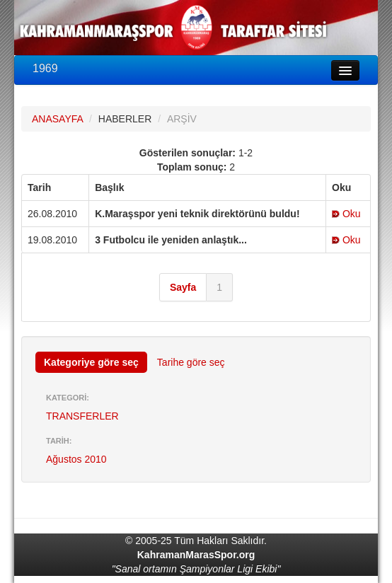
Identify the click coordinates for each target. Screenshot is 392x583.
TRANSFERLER (82, 416)
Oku (346, 214)
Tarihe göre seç (191, 362)
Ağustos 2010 (76, 459)
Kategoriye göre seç (91, 362)
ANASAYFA (57, 119)
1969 (45, 68)
